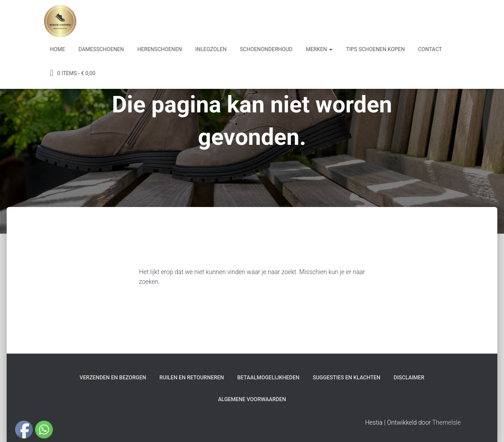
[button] (330, 49)
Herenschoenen (160, 49)
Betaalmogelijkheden (268, 378)
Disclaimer (409, 378)
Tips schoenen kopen (375, 49)
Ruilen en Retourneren (192, 378)
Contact (430, 49)
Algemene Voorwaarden (252, 399)
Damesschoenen (101, 49)
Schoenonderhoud (266, 49)
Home (58, 49)
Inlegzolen (211, 49)
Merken (319, 49)
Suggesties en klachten (346, 378)
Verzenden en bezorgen (113, 378)
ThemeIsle (446, 422)
